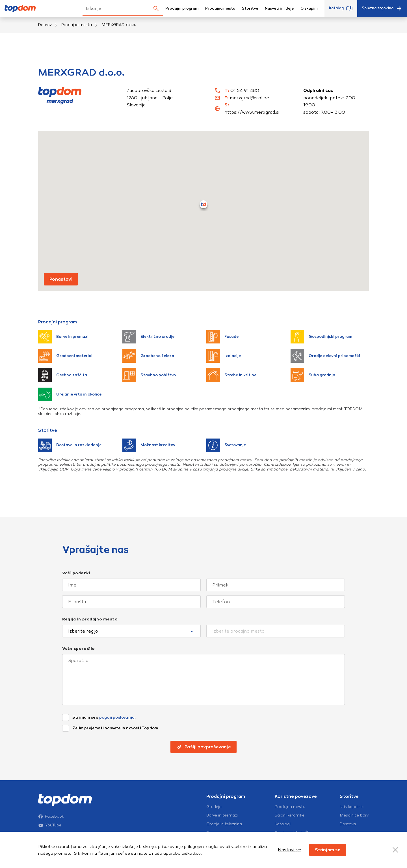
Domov (45, 25)
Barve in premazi (63, 337)
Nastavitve (290, 850)
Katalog (341, 8)
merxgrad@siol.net (250, 98)
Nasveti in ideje (279, 8)
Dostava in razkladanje (70, 445)
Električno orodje (148, 337)
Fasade (222, 337)
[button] (203, 204)
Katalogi (283, 824)
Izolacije (224, 356)
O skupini (309, 8)
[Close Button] (395, 850)
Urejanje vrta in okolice (70, 394)
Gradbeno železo (148, 356)
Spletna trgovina (382, 8)
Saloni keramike (290, 815)
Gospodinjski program (321, 337)
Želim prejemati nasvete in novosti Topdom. (116, 728)
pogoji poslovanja (117, 717)
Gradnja (214, 807)
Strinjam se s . (104, 717)
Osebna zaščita (63, 375)
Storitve (250, 8)
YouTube (50, 825)
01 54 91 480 (245, 90)
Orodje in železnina (224, 824)
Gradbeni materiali (66, 356)
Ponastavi (61, 279)
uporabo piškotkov (182, 853)
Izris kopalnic (352, 807)
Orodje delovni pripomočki (325, 356)
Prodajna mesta (220, 8)
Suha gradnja (313, 375)
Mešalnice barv (354, 815)
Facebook (51, 817)
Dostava (348, 824)
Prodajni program (182, 8)
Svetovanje (226, 445)
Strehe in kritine (231, 375)
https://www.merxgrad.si (252, 112)
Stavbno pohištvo (149, 375)
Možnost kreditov (149, 445)
